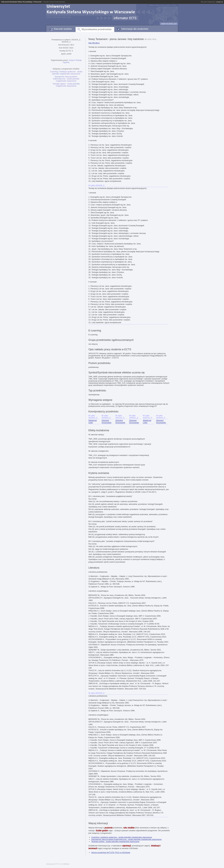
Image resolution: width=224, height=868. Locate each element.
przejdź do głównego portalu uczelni (59, 17)
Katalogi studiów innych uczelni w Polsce (163, 5)
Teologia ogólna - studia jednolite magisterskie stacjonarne (66, 85)
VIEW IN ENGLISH (169, 24)
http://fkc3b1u (94, 43)
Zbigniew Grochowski (106, 422)
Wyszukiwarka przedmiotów (97, 29)
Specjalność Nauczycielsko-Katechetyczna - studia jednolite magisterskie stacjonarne (66, 79)
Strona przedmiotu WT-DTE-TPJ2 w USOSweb (111, 853)
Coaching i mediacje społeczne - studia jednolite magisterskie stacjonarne (66, 73)
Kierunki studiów (63, 29)
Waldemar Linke (93, 422)
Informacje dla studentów (135, 29)
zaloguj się (219, 2)
